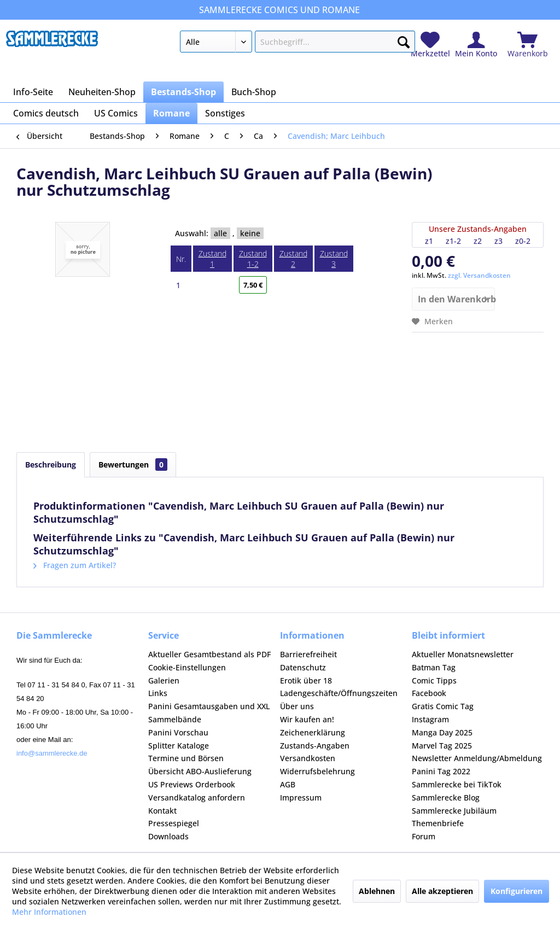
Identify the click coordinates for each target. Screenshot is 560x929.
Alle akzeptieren (442, 891)
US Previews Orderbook (192, 784)
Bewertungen (133, 464)
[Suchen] (404, 40)
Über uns (297, 706)
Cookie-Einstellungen (187, 667)
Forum (424, 836)
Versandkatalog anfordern (197, 797)
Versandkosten (308, 758)
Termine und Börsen (186, 758)
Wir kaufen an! (307, 719)
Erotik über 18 (306, 680)
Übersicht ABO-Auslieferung (200, 771)
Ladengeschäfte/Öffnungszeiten (339, 693)
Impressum (301, 797)
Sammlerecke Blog (446, 797)
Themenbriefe (438, 823)
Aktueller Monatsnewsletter (463, 654)
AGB (288, 784)
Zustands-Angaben (315, 746)
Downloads (168, 836)
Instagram (430, 719)
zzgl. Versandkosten (479, 275)
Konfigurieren (517, 891)
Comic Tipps (434, 680)
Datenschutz (303, 667)
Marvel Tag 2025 (442, 746)
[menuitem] (297, 44)
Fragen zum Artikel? (75, 565)
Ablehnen (377, 891)
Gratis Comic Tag (443, 706)
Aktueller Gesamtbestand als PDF (209, 654)
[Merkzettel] (430, 45)
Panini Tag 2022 (441, 771)
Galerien (164, 680)
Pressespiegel (174, 823)
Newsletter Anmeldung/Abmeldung (477, 758)
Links (158, 693)
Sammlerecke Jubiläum (454, 811)
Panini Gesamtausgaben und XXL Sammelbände (209, 713)
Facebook (429, 693)
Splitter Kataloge (179, 746)
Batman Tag (434, 667)
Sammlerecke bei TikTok (457, 784)
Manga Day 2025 (442, 732)
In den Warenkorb (456, 298)
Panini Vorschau (178, 732)
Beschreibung (51, 464)
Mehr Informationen (49, 912)
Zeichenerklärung (313, 732)
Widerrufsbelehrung (317, 771)
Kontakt (162, 811)
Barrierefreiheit (308, 654)
